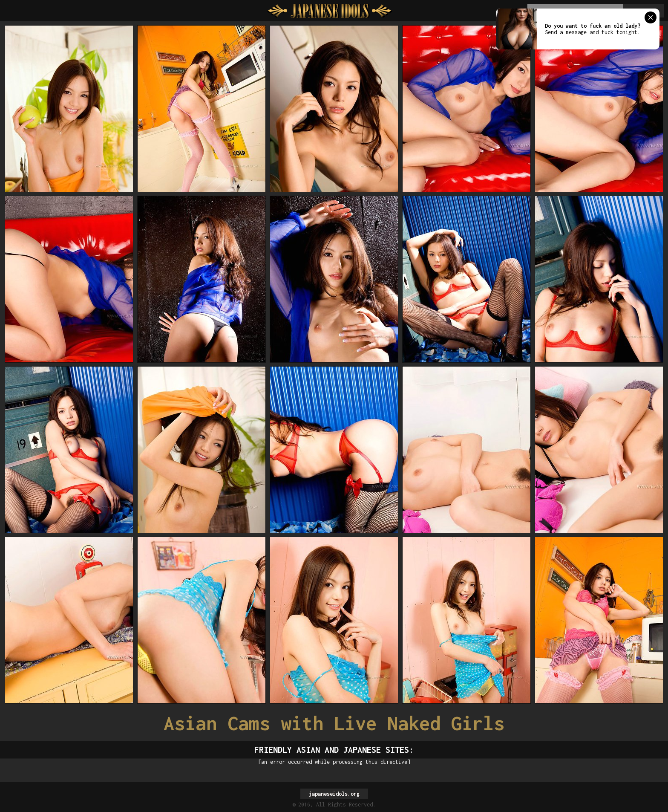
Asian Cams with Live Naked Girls (334, 723)
